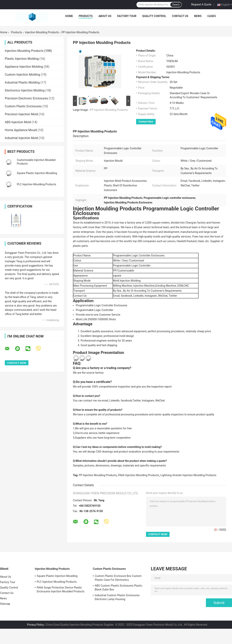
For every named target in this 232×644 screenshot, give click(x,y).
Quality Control (154, 16)
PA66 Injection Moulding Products (139, 475)
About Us (105, 16)
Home (69, 16)
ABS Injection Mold (18, 122)
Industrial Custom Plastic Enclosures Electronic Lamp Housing (117, 597)
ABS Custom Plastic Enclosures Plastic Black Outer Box (119, 588)
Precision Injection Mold (21, 114)
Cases (212, 16)
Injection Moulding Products (42, 32)
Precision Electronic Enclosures (26, 98)
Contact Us (180, 16)
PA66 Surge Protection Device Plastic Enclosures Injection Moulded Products (61, 589)
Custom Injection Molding (22, 75)
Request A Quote (201, 4)
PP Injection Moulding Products (109, 110)
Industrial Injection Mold (21, 138)
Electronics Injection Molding (25, 90)
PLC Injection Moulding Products (36, 184)
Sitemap (5, 604)
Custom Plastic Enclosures (23, 106)
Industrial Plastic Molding (22, 82)
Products (86, 16)
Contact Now (146, 122)
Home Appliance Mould (21, 130)
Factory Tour (127, 16)
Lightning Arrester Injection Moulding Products (188, 475)
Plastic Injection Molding (22, 59)
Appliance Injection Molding (24, 67)
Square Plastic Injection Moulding (37, 173)
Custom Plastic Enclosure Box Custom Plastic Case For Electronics (118, 578)
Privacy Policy (35, 625)
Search (176, 5)
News (198, 16)
